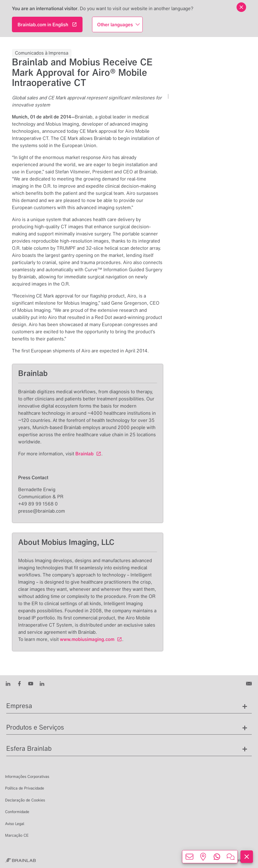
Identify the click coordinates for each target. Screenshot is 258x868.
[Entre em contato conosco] (250, 683)
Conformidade (17, 812)
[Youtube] (31, 683)
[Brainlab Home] (20, 860)
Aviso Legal (15, 824)
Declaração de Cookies (25, 800)
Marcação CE (17, 835)
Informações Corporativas (27, 777)
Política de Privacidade (25, 788)
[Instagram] (42, 683)
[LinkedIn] (8, 683)
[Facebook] (19, 683)
